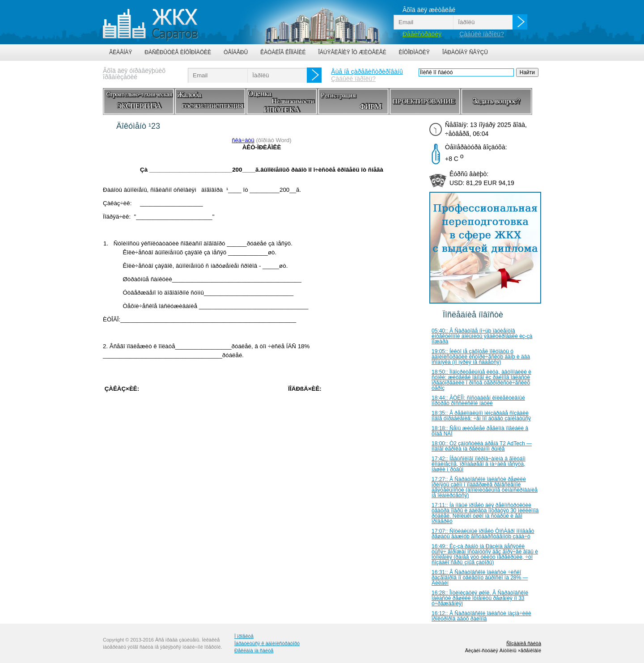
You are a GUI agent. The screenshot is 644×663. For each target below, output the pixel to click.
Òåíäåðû (236, 52)
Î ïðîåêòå (244, 636)
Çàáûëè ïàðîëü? (482, 34)
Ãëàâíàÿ (121, 52)
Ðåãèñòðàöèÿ (422, 34)
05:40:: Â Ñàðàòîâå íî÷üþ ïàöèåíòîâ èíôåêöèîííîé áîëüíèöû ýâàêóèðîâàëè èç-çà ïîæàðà (482, 336)
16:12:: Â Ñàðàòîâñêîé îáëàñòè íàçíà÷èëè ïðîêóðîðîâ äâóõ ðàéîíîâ (481, 616)
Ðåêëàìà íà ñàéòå (254, 650)
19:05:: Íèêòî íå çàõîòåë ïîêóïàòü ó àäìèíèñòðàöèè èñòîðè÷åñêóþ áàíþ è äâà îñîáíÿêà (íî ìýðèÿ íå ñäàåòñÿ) (481, 357)
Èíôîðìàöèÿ (414, 52)
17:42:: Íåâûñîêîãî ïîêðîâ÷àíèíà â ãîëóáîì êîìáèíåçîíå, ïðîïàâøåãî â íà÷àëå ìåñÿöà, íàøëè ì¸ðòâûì (479, 464)
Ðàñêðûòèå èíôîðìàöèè (178, 52)
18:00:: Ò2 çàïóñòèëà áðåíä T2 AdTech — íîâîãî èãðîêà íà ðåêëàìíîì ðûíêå (482, 446)
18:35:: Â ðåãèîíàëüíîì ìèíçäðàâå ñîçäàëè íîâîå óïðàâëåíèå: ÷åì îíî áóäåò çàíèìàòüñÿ (481, 416)
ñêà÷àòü (243, 140)
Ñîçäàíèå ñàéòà (524, 643)
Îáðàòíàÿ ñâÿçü (465, 52)
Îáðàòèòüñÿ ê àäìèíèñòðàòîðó (267, 643)
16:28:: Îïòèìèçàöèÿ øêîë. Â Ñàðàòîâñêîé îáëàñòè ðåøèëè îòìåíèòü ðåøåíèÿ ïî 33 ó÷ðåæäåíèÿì (480, 598)
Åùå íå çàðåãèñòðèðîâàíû (367, 72)
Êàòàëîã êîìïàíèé (283, 52)
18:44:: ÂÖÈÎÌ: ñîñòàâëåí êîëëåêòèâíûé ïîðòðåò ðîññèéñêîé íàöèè (478, 401)
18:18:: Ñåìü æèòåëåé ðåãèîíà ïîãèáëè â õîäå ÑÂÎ (480, 431)
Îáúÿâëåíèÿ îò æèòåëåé (352, 52)
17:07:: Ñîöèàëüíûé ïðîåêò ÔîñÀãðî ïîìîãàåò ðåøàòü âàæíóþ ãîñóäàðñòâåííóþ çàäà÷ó (483, 534)
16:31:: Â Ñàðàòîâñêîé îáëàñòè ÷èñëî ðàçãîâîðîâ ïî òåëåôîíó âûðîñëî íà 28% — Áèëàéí (480, 578)
